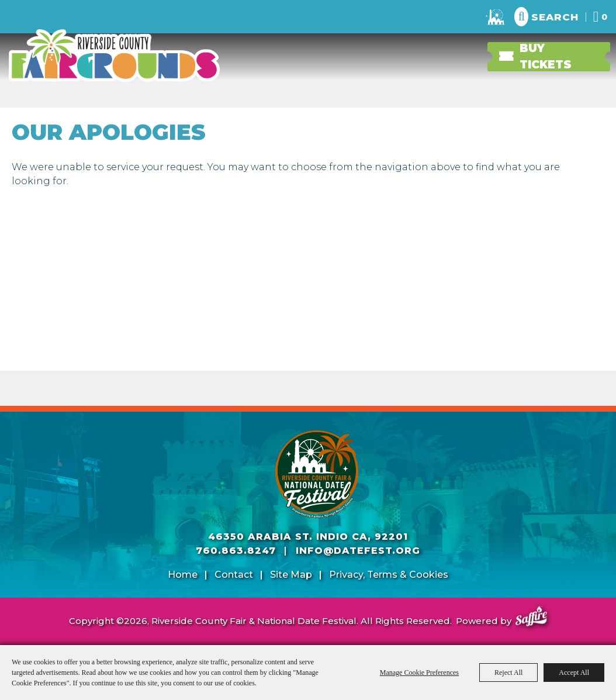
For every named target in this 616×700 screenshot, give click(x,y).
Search (555, 17)
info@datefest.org (358, 551)
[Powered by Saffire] (531, 618)
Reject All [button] (508, 673)
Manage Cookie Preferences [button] (419, 673)
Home (183, 575)
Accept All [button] (574, 673)
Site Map (291, 575)
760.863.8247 (236, 551)
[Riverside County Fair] (317, 474)
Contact (234, 575)
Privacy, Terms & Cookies (389, 575)
